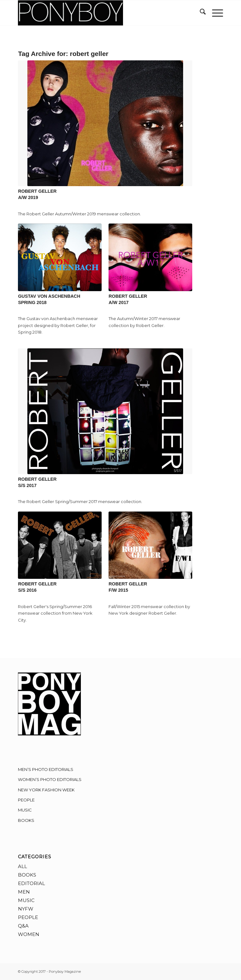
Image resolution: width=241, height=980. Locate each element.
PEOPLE (26, 800)
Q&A (23, 926)
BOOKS (26, 820)
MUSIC (25, 810)
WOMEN (29, 934)
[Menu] (214, 13)
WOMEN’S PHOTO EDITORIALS (50, 779)
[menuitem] (200, 13)
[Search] (200, 13)
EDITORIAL (31, 883)
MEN (24, 892)
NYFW (26, 909)
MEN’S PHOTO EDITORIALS (46, 769)
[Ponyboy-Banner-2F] (100, 13)
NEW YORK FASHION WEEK (46, 790)
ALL (22, 866)
